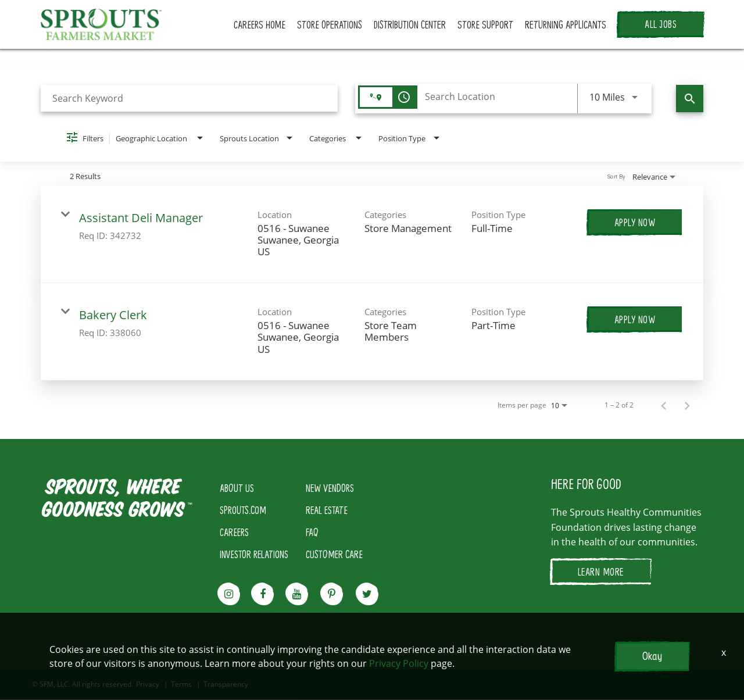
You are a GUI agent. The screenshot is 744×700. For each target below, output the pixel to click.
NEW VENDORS (330, 488)
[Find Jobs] (690, 99)
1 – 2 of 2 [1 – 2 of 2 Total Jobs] (619, 406)
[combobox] (189, 99)
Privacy (148, 685)
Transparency (226, 685)
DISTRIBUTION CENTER (413, 25)
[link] (372, 235)
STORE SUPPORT (487, 25)
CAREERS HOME (264, 25)
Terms (181, 685)
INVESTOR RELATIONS (254, 555)
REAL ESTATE (327, 510)
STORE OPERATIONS (334, 25)
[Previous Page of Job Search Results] (664, 406)
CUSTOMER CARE (334, 555)
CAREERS (234, 533)
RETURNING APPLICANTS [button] (566, 25)
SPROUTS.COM (243, 510)
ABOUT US (237, 488)
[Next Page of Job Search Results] (687, 406)
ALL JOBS (661, 25)
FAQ (312, 533)
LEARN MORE (601, 572)
